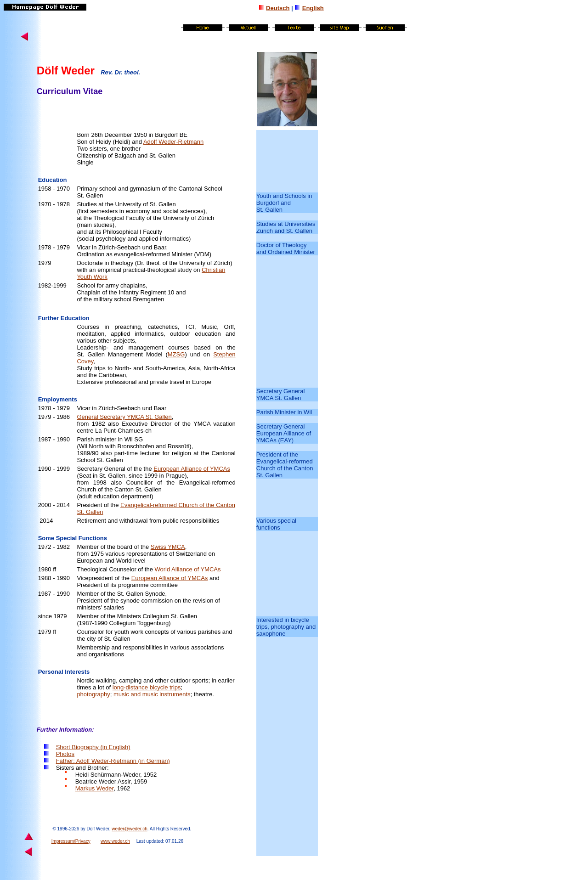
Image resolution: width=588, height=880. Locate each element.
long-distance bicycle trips (147, 687)
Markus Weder (95, 788)
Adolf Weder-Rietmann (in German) (122, 761)
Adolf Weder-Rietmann (173, 142)
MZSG (176, 354)
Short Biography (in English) (93, 747)
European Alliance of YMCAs (192, 469)
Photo (65, 754)
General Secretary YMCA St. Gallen (124, 417)
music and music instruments (152, 694)
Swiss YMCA (168, 547)
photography (93, 694)
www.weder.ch (115, 841)
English (313, 8)
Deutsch (278, 8)
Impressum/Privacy (71, 841)
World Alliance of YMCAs (187, 569)
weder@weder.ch (129, 829)
